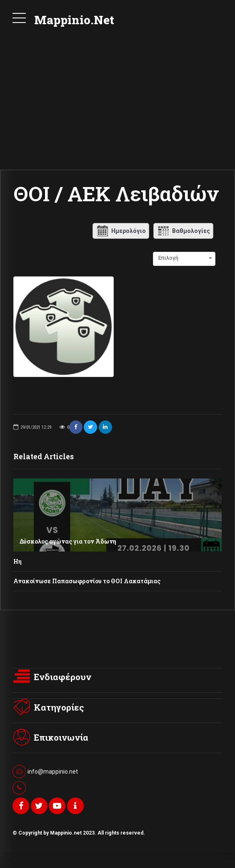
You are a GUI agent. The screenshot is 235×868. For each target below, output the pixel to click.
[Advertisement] (117, 107)
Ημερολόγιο (121, 231)
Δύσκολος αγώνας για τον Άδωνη (68, 545)
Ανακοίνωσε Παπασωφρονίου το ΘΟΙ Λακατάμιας (87, 585)
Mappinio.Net (74, 20)
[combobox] (184, 258)
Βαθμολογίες (183, 231)
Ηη (17, 565)
